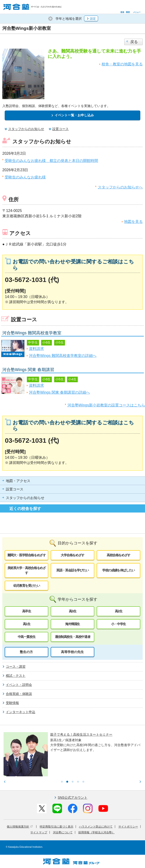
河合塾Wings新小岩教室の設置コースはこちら (106, 405)
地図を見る (133, 222)
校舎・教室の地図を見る (122, 64)
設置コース (15, 489)
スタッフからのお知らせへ (120, 187)
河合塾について (63, 832)
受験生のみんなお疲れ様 (25, 177)
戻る (134, 42)
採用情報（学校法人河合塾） (96, 832)
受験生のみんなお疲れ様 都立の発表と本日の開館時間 (51, 161)
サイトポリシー (128, 827)
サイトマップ (39, 832)
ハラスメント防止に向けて (96, 827)
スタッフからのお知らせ (25, 498)
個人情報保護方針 (20, 827)
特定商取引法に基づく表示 (57, 827)
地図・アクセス (18, 481)
